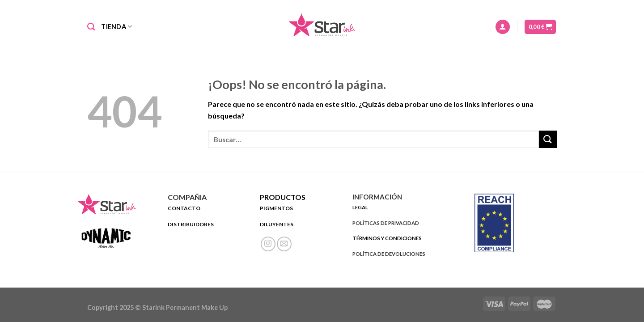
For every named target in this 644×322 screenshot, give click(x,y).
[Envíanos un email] (284, 244)
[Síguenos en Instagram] (268, 244)
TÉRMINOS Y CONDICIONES (387, 238)
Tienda (117, 27)
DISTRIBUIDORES (191, 224)
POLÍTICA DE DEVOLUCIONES (389, 254)
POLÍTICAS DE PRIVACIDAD (386, 223)
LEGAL (360, 207)
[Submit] (548, 139)
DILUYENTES (277, 224)
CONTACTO (184, 208)
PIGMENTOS (277, 208)
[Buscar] (91, 27)
